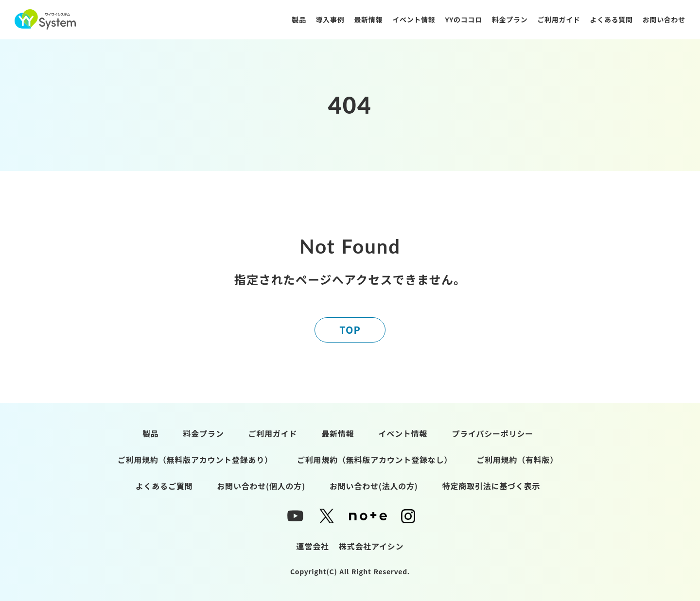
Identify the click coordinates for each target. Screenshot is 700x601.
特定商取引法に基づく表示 (491, 486)
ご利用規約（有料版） (517, 460)
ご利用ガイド (559, 19)
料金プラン (510, 19)
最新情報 (368, 19)
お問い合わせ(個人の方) (261, 486)
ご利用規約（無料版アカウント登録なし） (375, 460)
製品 (299, 19)
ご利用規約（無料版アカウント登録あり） (195, 460)
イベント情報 (414, 19)
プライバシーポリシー (492, 433)
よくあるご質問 (164, 486)
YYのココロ (463, 19)
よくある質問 (612, 19)
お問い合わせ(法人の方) (374, 486)
